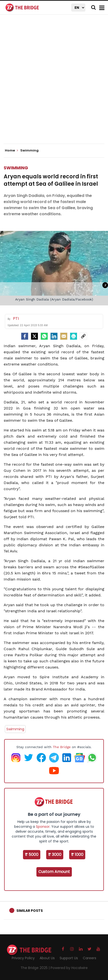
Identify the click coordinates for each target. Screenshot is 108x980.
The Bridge (62, 747)
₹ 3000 (55, 855)
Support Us (69, 958)
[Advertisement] (54, 83)
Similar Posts (30, 911)
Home (11, 151)
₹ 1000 (77, 855)
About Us (47, 958)
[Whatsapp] (44, 336)
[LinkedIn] (54, 336)
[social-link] (83, 336)
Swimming (16, 168)
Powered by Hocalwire (69, 968)
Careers (90, 958)
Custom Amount (54, 872)
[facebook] (25, 336)
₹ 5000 (32, 855)
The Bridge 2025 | (36, 968)
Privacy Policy (23, 958)
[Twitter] (34, 336)
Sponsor (43, 827)
